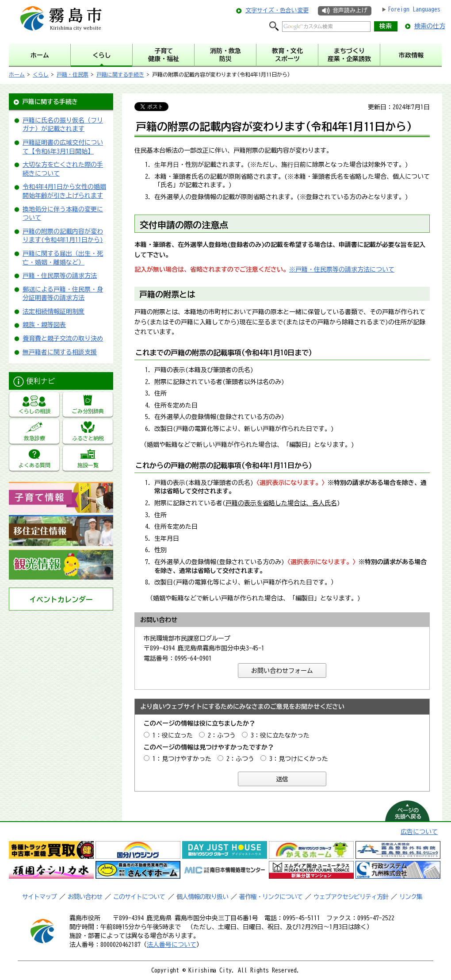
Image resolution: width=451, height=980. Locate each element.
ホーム (17, 74)
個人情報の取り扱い (202, 897)
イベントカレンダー (61, 600)
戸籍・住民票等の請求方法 (60, 276)
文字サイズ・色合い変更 (277, 10)
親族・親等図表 (44, 325)
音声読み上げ (350, 10)
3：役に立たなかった (280, 735)
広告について (419, 832)
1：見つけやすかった (182, 759)
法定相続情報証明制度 (54, 311)
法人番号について (172, 945)
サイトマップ (39, 897)
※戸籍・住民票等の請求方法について (342, 269)
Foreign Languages (414, 9)
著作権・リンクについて (271, 897)
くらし (41, 74)
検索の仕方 (430, 26)
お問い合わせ (85, 897)
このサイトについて (139, 897)
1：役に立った (173, 735)
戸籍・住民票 (73, 74)
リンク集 (411, 897)
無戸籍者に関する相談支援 (60, 352)
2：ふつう (222, 735)
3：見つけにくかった (299, 759)
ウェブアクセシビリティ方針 (351, 897)
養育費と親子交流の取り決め (63, 338)
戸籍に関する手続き (120, 74)
